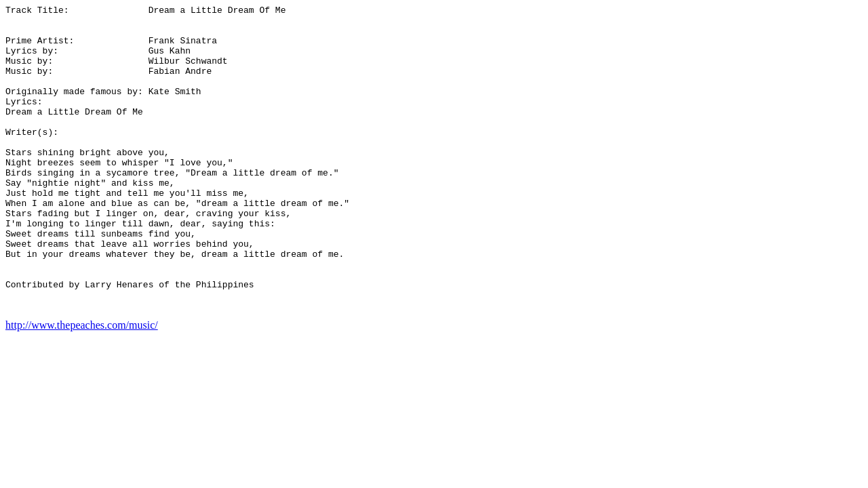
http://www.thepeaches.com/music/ (82, 386)
